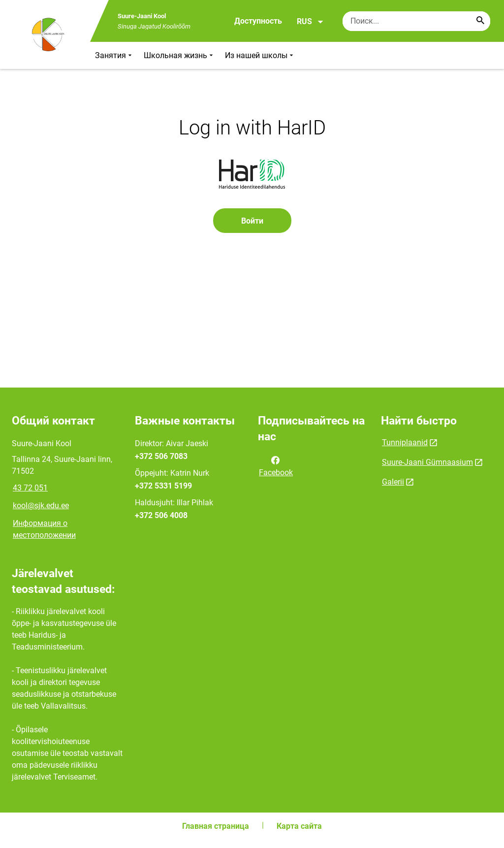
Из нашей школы (260, 55)
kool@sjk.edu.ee (41, 506)
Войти (252, 221)
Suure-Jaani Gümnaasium (427, 462)
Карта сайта (299, 826)
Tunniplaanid (405, 442)
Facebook (276, 465)
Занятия (114, 55)
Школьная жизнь (179, 55)
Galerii (393, 482)
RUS (310, 22)
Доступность (258, 21)
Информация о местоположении (44, 529)
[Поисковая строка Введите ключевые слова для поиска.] (416, 21)
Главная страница (216, 826)
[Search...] (480, 21)
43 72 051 (30, 488)
